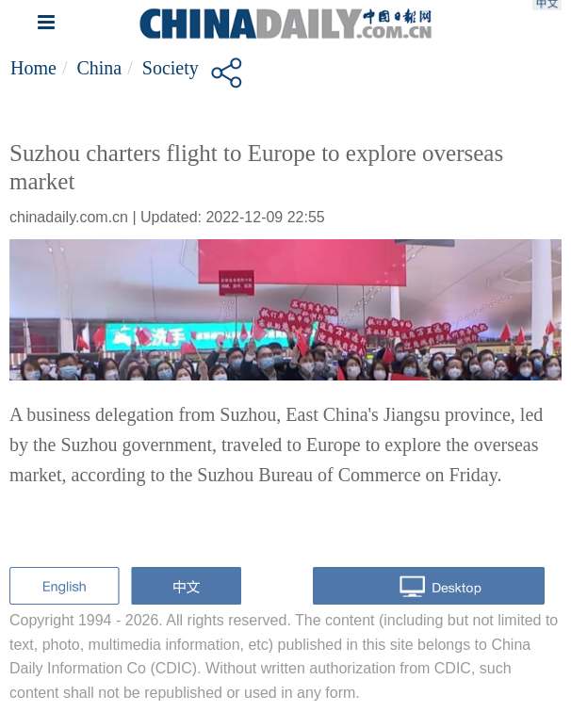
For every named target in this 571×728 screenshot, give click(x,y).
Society (171, 68)
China (99, 68)
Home (33, 68)
